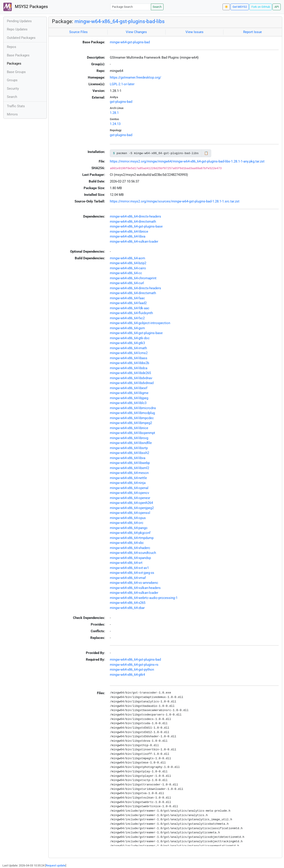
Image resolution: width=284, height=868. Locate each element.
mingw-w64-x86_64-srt (126, 563)
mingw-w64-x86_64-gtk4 (127, 675)
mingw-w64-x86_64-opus (128, 518)
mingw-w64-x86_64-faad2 (128, 303)
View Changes (136, 32)
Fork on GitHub (261, 7)
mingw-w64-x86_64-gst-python (132, 670)
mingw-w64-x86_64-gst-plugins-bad (135, 660)
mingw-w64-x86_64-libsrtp (129, 448)
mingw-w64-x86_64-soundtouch (133, 553)
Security (13, 89)
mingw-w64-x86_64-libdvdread (132, 383)
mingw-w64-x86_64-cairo (128, 268)
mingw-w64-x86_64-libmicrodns (133, 408)
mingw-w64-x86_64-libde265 (130, 373)
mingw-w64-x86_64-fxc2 (127, 318)
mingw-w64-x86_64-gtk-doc (130, 338)
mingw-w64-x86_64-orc (127, 523)
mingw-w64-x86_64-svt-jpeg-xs (132, 573)
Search (157, 7)
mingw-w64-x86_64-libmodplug (132, 413)
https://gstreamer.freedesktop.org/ (135, 77)
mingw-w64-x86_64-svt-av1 (129, 568)
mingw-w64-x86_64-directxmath (133, 222)
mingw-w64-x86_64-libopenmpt (132, 433)
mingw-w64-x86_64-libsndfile (131, 443)
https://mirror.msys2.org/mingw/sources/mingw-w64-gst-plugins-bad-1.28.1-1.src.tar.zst (175, 201)
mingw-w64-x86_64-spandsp (130, 558)
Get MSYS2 (240, 7)
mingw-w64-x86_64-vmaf (128, 578)
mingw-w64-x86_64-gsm (127, 328)
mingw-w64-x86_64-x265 (128, 603)
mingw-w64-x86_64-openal (129, 488)
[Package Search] (131, 7)
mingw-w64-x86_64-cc (126, 273)
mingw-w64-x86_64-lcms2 (129, 353)
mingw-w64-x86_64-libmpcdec (132, 418)
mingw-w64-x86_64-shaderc (130, 548)
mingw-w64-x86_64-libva (128, 236)
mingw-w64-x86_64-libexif (129, 388)
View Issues (194, 32)
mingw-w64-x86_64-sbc (127, 543)
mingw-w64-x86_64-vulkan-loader (134, 242)
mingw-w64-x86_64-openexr (130, 498)
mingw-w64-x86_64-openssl (130, 513)
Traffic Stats (16, 106)
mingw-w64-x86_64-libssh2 (129, 453)
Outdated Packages (21, 38)
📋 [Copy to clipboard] (206, 153)
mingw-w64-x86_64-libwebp (130, 463)
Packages (14, 63)
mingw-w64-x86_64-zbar (127, 608)
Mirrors (12, 114)
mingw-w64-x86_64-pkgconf (130, 533)
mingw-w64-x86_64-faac (127, 298)
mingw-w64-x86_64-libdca (129, 368)
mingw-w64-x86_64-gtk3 (127, 343)
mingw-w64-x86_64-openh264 (131, 503)
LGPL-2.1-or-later (122, 84)
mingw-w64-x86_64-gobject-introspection (140, 323)
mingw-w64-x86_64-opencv (129, 493)
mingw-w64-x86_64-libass (129, 358)
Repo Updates (17, 29)
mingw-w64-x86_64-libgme (129, 393)
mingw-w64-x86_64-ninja (128, 483)
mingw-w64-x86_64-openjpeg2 (132, 508)
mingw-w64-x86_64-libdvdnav (131, 378)
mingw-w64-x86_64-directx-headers (135, 216)
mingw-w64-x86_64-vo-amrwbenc (134, 583)
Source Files (78, 32)
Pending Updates (19, 21)
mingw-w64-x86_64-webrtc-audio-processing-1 (144, 598)
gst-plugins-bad (121, 102)
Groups (12, 80)
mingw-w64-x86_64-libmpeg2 (131, 423)
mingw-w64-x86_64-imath (128, 348)
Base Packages (18, 55)
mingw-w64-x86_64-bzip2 (128, 263)
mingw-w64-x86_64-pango (129, 528)
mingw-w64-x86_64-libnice (129, 232)
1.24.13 (115, 124)
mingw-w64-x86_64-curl (127, 283)
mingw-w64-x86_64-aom (127, 258)
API (277, 7)
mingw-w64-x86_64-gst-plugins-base (136, 226)
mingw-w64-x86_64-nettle (128, 478)
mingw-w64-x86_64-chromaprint (133, 278)
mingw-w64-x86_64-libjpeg (129, 398)
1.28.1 (114, 113)
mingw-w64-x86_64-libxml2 (129, 468)
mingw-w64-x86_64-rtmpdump (132, 538)
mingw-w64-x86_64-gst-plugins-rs (134, 665)
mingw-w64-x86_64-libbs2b (129, 363)
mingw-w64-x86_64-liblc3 (128, 403)
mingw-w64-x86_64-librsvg (129, 438)
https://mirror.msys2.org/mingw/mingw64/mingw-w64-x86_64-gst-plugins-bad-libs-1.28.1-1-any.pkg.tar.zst (187, 161)
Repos (12, 47)
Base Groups (16, 72)
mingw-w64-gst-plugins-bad (130, 42)
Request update (56, 865)
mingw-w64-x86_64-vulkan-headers (135, 588)
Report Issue (252, 32)
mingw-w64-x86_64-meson (129, 473)
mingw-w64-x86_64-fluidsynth (131, 313)
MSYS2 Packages (26, 7)
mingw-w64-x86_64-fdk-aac (130, 308)
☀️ (226, 7)
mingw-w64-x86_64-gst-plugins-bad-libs (120, 21)
